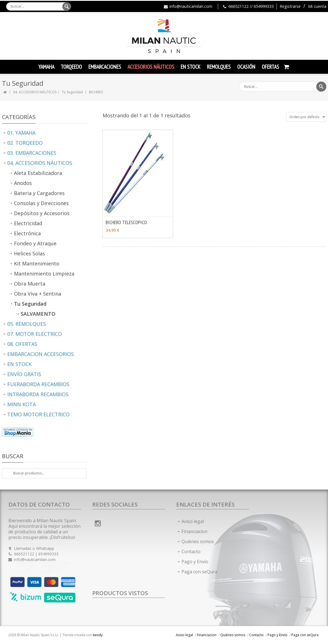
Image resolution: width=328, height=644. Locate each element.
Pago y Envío (195, 562)
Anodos (23, 183)
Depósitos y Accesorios (42, 213)
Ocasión (246, 67)
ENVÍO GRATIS (24, 374)
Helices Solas (30, 253)
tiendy (98, 635)
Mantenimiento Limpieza (44, 274)
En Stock (191, 67)
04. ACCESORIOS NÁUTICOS (35, 92)
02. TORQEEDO (25, 143)
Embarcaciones (105, 67)
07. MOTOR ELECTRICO (35, 334)
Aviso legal (193, 521)
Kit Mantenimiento (37, 263)
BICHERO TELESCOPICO (126, 222)
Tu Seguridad (73, 92)
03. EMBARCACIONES (32, 153)
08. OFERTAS (22, 344)
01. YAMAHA (21, 133)
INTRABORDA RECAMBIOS (38, 394)
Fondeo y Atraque (35, 243)
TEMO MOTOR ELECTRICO (38, 414)
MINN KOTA (22, 404)
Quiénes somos (198, 541)
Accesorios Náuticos (151, 67)
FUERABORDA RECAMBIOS (38, 384)
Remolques (219, 67)
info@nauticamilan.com (191, 6)
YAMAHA (46, 67)
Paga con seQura (199, 572)
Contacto (191, 552)
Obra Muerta (30, 284)
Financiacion (194, 531)
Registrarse (290, 6)
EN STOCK (19, 364)
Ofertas (270, 67)
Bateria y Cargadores (39, 193)
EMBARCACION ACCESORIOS (41, 354)
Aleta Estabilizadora (38, 173)
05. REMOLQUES (27, 324)
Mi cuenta (317, 6)
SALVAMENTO (38, 314)
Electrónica (27, 233)
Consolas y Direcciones (41, 203)
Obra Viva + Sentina (38, 294)
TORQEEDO (71, 67)
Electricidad (28, 223)
